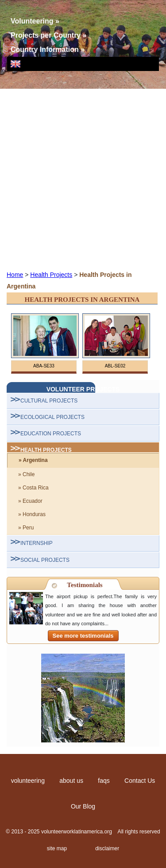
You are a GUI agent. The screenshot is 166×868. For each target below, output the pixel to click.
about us (71, 781)
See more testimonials (83, 636)
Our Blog (83, 806)
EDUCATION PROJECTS (51, 434)
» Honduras (32, 514)
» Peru (26, 528)
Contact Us (140, 781)
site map (57, 848)
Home (15, 275)
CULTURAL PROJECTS (49, 401)
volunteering (28, 781)
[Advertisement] (83, 179)
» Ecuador (30, 501)
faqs (104, 781)
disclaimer (107, 848)
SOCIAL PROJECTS (45, 560)
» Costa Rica (33, 488)
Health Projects (51, 275)
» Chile (26, 474)
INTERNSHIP (37, 543)
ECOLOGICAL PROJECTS (52, 417)
